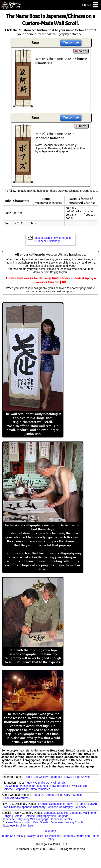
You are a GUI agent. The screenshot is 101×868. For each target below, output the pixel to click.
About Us (38, 795)
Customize (71, 42)
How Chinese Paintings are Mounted (25, 786)
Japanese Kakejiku (56, 813)
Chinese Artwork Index (17, 822)
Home (28, 777)
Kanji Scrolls (41, 822)
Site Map (50, 831)
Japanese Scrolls (61, 819)
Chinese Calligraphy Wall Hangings (46, 816)
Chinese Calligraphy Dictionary (67, 807)
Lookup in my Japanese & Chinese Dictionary (52, 239)
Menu (91, 5)
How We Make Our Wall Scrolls (46, 783)
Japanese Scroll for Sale (18, 826)
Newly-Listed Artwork (77, 777)
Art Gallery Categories (48, 777)
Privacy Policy (34, 836)
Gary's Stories (73, 795)
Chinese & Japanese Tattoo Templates (26, 789)
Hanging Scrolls (12, 816)
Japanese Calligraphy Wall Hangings (25, 819)
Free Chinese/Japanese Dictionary (24, 807)
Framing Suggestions (51, 804)
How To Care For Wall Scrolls (68, 786)
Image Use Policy (12, 836)
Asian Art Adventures (16, 798)
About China (54, 795)
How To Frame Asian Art (82, 804)
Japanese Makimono (83, 813)
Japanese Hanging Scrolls (67, 822)
